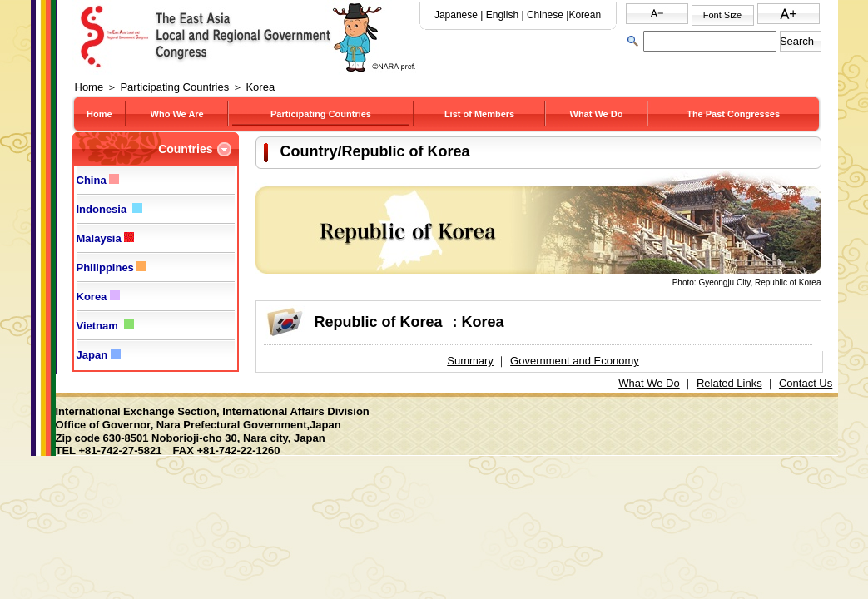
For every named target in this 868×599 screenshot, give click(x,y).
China (98, 180)
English (502, 15)
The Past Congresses (733, 114)
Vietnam (106, 326)
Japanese (456, 15)
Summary (470, 361)
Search (797, 41)
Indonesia (110, 209)
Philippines (112, 267)
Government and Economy (575, 361)
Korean (585, 15)
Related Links (729, 383)
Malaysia (106, 238)
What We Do (597, 114)
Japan (99, 355)
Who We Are (177, 114)
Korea (260, 87)
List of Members (479, 114)
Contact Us (806, 383)
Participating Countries (174, 87)
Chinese (545, 15)
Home (89, 87)
